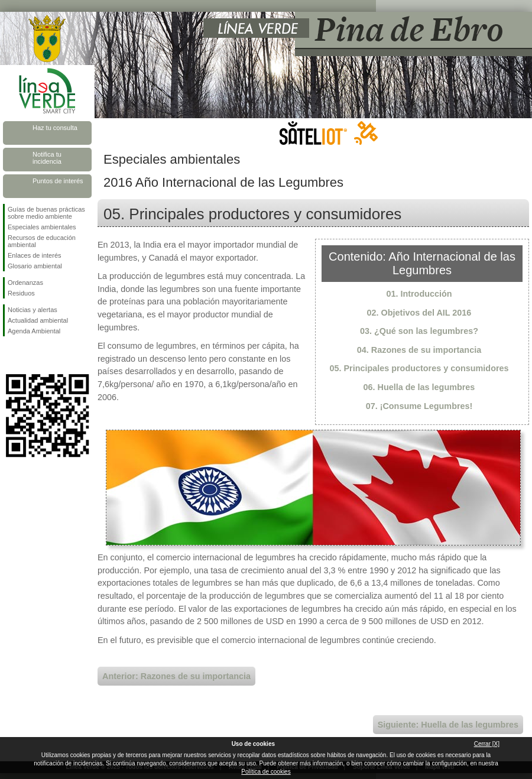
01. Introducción (419, 294)
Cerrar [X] (487, 744)
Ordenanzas (25, 283)
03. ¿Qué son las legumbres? (419, 331)
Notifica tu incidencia (47, 158)
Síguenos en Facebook (10, 355)
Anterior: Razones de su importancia (176, 676)
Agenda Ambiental (34, 331)
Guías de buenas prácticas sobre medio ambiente (46, 213)
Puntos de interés (58, 181)
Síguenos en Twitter (30, 355)
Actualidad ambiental (38, 320)
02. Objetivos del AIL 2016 (419, 313)
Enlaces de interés (35, 255)
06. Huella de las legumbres (419, 387)
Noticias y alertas (33, 310)
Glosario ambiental (35, 266)
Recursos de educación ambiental (42, 241)
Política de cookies (266, 772)
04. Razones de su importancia (419, 350)
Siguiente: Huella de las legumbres (448, 725)
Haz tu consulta (55, 128)
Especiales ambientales (42, 227)
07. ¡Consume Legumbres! (419, 406)
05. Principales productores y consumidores (419, 368)
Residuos (21, 293)
